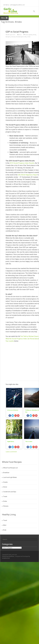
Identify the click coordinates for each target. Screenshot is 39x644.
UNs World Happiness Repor (28, 175)
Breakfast (6, 473)
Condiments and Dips (10, 492)
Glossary (6, 506)
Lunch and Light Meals (10, 477)
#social (13, 37)
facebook (10, 416)
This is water (29, 442)
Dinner (5, 487)
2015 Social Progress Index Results (22, 163)
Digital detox (11, 442)
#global (30, 35)
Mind (20, 35)
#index (35, 35)
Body (5, 530)
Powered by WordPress (8, 556)
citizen (29, 37)
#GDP (26, 35)
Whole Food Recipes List (10, 468)
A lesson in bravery (13, 410)
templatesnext (6, 558)
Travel (5, 520)
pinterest (18, 416)
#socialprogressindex (21, 37)
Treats (5, 496)
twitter (13, 416)
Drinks (5, 501)
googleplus (15, 416)
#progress (8, 37)
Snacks (5, 482)
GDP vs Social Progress (17, 32)
